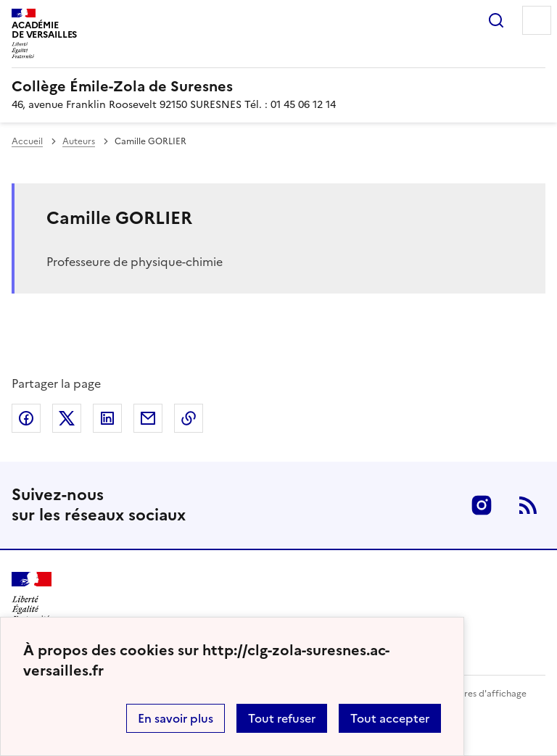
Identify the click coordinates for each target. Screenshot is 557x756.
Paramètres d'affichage (478, 694)
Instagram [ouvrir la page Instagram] (482, 505)
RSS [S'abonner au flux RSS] (528, 505)
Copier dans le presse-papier (189, 418)
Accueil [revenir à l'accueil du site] (27, 141)
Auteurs (79, 141)
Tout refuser (282, 718)
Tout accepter (390, 718)
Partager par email (148, 418)
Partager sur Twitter (67, 418)
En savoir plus (176, 718)
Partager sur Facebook (26, 418)
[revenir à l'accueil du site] (278, 86)
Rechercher (496, 20)
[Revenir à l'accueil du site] (32, 598)
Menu (537, 20)
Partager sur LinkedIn (107, 418)
